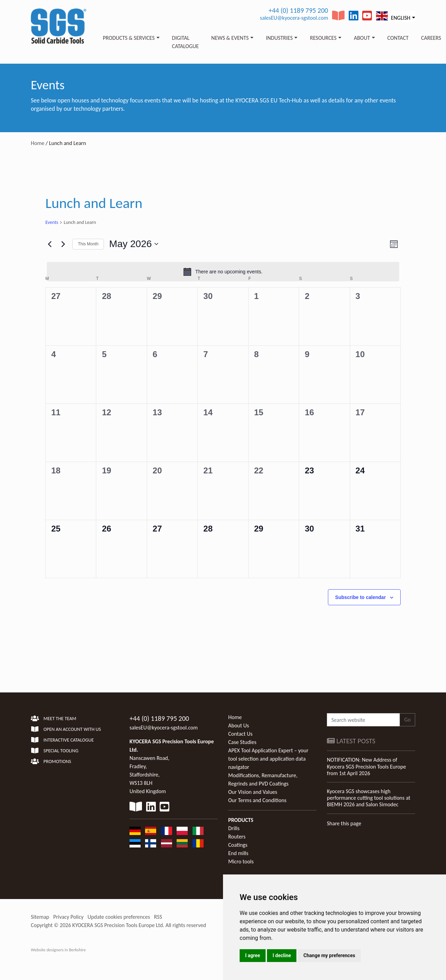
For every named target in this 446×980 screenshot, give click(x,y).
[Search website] (363, 720)
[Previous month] (50, 244)
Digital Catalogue (185, 42)
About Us (239, 725)
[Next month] (63, 244)
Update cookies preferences (119, 917)
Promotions (51, 761)
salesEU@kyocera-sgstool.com (294, 18)
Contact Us (240, 734)
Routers (237, 837)
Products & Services (129, 38)
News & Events (230, 38)
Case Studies (242, 742)
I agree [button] (253, 955)
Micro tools (241, 861)
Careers (431, 38)
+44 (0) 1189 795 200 (298, 10)
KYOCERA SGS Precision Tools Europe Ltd (118, 925)
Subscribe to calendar (360, 597)
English (393, 16)
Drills (234, 828)
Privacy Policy (69, 917)
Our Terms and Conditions (257, 800)
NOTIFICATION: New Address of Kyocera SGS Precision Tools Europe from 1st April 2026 (366, 766)
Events (52, 222)
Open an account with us (66, 729)
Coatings (238, 845)
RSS (158, 917)
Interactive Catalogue (62, 740)
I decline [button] (282, 955)
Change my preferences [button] (329, 955)
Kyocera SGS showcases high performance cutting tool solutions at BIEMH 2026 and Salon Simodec (369, 798)
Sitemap (40, 917)
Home (38, 143)
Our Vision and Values (253, 792)
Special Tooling (55, 751)
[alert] (223, 272)
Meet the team (53, 719)
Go (407, 720)
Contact (398, 38)
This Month (88, 244)
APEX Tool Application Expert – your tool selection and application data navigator (268, 759)
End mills (238, 853)
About (362, 38)
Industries (279, 38)
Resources (323, 38)
